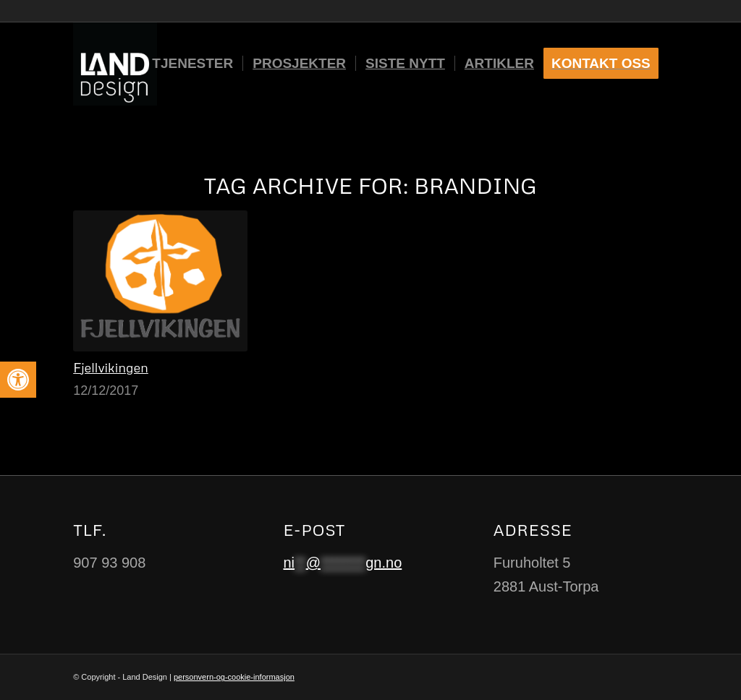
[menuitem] (192, 64)
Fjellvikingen (111, 367)
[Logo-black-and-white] (115, 64)
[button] (18, 380)
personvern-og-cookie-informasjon (234, 677)
